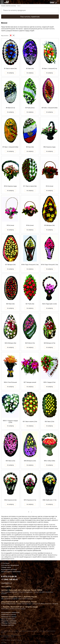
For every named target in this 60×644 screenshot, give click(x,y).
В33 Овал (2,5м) (10, 461)
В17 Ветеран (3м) (10, 265)
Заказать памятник (8, 625)
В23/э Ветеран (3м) (10, 343)
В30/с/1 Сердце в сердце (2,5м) (10, 421)
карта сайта (4, 643)
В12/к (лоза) (50, 186)
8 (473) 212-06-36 (9, 576)
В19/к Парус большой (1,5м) (49, 265)
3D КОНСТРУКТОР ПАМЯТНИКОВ (36, 641)
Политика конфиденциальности (7, 637)
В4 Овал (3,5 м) (10, 108)
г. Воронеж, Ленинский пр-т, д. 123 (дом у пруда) (19, 607)
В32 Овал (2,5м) (49, 421)
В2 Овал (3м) (30, 68)
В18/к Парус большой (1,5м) (30, 265)
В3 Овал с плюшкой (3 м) (49, 68)
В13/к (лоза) (10, 225)
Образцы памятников (9, 623)
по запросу (10, 73)
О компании (5, 563)
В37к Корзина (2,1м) (30, 500)
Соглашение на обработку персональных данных (11, 635)
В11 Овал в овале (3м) (30, 186)
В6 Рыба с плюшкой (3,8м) (50, 108)
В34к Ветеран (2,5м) (30, 461)
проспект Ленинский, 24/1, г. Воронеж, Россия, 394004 (22, 590)
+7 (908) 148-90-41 (9, 579)
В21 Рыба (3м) (30, 304)
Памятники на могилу (9, 615)
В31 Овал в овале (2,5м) (30, 421)
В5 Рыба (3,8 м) (30, 108)
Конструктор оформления (10, 565)
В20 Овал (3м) (10, 304)
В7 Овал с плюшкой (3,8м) (10, 147)
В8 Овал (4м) (30, 147)
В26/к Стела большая (10, 382)
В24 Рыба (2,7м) (30, 343)
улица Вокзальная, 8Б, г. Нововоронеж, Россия (19, 602)
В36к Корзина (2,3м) (10, 500)
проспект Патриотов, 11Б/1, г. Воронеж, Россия (19, 597)
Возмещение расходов (9, 569)
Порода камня (6, 567)
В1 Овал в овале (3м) (10, 68)
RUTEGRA (55, 641)
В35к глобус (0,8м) (50, 461)
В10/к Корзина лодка (10, 186)
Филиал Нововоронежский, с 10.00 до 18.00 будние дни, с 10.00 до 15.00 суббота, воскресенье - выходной (30, 604)
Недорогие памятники (9, 621)
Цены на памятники (8, 619)
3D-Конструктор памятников (11, 572)
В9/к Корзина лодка (49, 147)
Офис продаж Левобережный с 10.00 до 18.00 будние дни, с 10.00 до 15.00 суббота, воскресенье (27, 592)
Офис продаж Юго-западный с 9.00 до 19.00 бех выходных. (17, 599)
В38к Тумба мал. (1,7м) (50, 500)
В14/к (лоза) (30, 225)
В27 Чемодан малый (30, 382)
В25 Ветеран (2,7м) (50, 343)
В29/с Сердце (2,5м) (49, 382)
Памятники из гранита (9, 617)
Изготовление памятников (10, 612)
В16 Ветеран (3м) (49, 225)
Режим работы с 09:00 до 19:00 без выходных (13, 609)
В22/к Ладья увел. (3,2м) (50, 304)
